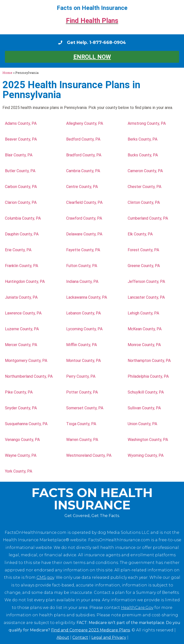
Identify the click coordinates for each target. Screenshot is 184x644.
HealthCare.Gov (137, 608)
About (63, 637)
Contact (80, 637)
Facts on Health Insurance (92, 8)
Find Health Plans (92, 21)
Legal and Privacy (109, 637)
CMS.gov (45, 577)
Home (7, 73)
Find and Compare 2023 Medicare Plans (91, 630)
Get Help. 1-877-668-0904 (96, 42)
